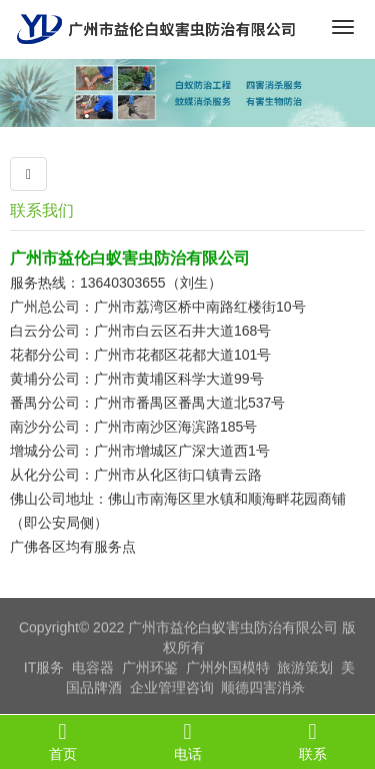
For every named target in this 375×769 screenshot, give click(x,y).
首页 (62, 741)
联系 (312, 741)
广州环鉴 (150, 669)
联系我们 (42, 210)
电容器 (93, 669)
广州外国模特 (228, 669)
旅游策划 (305, 669)
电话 (187, 741)
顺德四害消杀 (263, 689)
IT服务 (44, 669)
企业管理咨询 (172, 689)
